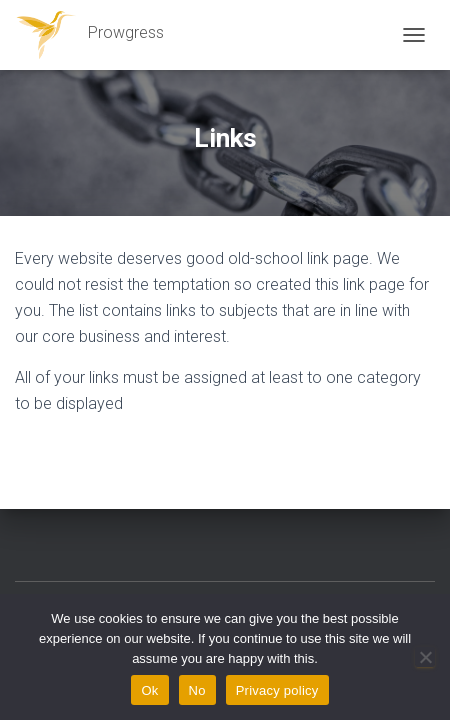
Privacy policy (277, 690)
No (197, 690)
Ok (149, 690)
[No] (425, 657)
